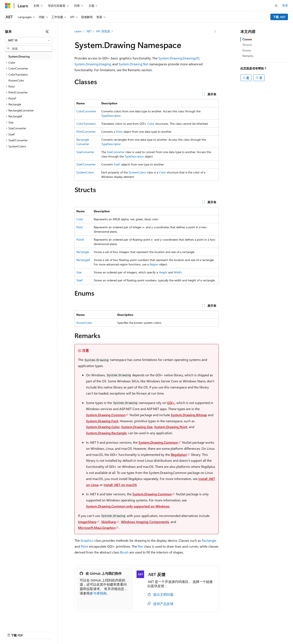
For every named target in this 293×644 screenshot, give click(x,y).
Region (154, 264)
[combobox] (29, 40)
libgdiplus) (179, 454)
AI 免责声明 (137, 631)
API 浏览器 (103, 31)
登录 (285, 5)
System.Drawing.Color (103, 427)
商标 (254, 631)
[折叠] (47, 31)
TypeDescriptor (111, 116)
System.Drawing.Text (133, 64)
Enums (247, 50)
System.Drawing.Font (102, 421)
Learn (78, 31)
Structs (247, 45)
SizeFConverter (86, 164)
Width (178, 272)
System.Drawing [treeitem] (19, 56)
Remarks (248, 56)
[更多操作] (215, 31)
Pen (140, 546)
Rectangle (83, 252)
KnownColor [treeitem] (16, 80)
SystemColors (85, 172)
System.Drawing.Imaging (93, 64)
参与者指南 (98, 593)
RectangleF (83, 260)
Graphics (87, 540)
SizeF (117, 164)
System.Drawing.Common (106, 415)
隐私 (194, 631)
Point (119, 132)
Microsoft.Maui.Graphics (97, 528)
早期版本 (156, 631)
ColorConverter (86, 111)
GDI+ (171, 403)
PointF (80, 239)
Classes (247, 39)
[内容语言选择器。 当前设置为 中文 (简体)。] (17, 631)
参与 (184, 631)
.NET (89, 31)
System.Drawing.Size (137, 427)
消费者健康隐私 (216, 631)
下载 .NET (279, 17)
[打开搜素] (276, 6)
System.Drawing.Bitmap (189, 415)
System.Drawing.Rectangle (106, 433)
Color (151, 124)
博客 (169, 631)
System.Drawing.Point (171, 427)
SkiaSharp (109, 522)
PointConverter (86, 132)
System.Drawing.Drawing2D (179, 58)
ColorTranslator (86, 124)
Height (163, 272)
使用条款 (240, 631)
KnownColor (84, 323)
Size (79, 272)
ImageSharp (87, 522)
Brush (124, 552)
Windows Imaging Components (145, 522)
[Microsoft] (8, 6)
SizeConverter (85, 152)
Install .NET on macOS (120, 485)
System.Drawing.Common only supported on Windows (128, 506)
